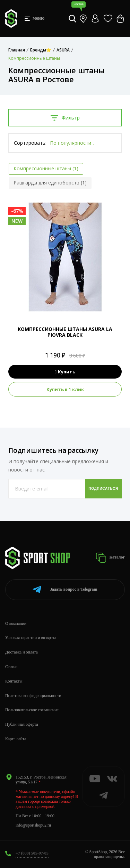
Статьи (11, 667)
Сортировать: (30, 143)
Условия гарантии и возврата (31, 638)
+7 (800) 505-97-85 (32, 853)
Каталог (110, 558)
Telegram (65, 589)
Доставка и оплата (21, 652)
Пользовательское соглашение (32, 710)
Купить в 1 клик (65, 389)
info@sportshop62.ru (33, 825)
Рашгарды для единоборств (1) (50, 183)
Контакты (14, 681)
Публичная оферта (22, 724)
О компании (16, 623)
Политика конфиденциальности (33, 696)
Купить (65, 372)
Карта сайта (16, 739)
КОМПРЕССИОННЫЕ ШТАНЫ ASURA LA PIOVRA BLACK (65, 332)
